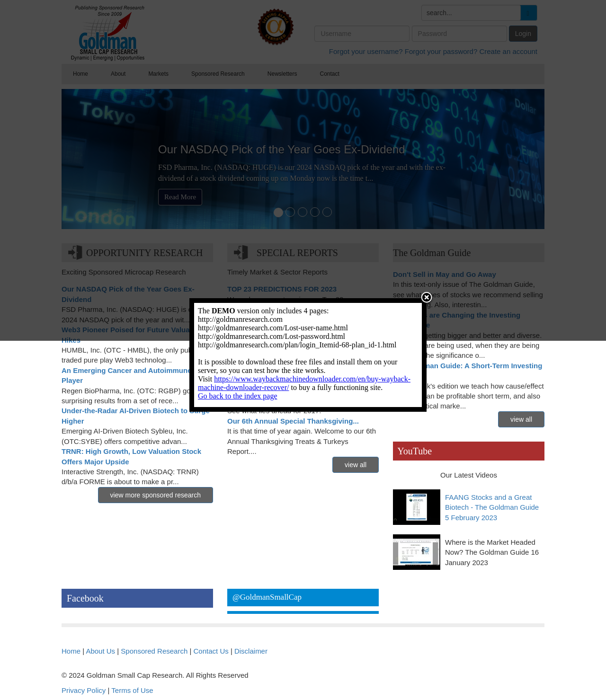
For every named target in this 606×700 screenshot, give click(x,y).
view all (356, 465)
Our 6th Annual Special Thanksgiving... (293, 421)
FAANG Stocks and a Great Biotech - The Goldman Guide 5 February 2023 (492, 507)
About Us (100, 651)
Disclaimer (251, 651)
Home (71, 651)
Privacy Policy (84, 690)
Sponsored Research (154, 651)
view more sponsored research (156, 495)
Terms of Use (132, 690)
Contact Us (211, 651)
